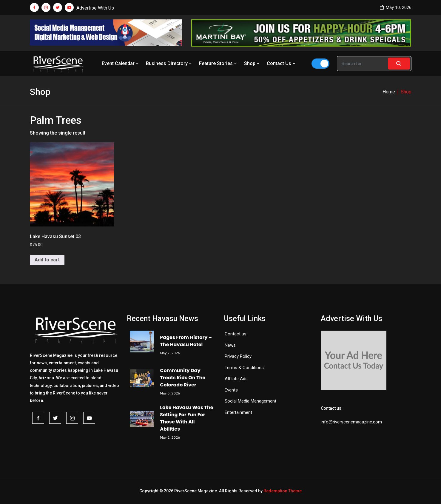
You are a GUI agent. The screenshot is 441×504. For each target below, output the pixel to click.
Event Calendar (121, 63)
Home (389, 92)
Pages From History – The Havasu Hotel (186, 341)
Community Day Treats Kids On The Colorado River (183, 378)
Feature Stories (219, 63)
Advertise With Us (95, 8)
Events (231, 390)
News (230, 345)
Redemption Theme (283, 491)
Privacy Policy (238, 356)
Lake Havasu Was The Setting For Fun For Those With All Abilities (186, 418)
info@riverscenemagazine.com (351, 422)
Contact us (236, 334)
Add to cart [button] (47, 260)
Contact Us (282, 63)
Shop (252, 63)
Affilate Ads (236, 379)
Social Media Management (250, 401)
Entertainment (238, 412)
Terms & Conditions (244, 368)
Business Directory (169, 63)
